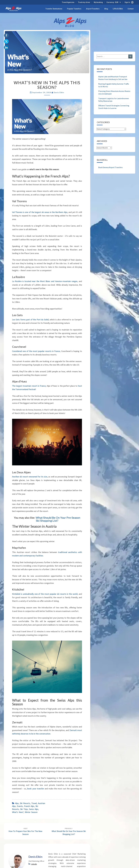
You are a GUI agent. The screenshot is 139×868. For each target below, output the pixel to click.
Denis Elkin (59, 92)
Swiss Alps (34, 809)
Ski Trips (24, 809)
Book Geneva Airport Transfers (110, 167)
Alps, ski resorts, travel (26, 803)
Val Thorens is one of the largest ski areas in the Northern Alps (40, 212)
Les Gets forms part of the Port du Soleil (30, 320)
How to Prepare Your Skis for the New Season (25, 831)
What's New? (18, 812)
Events (20, 806)
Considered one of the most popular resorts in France (36, 351)
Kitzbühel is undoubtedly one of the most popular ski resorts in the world (45, 594)
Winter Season (31, 812)
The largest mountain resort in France (29, 386)
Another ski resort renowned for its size (30, 477)
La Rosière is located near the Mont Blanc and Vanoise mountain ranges (45, 281)
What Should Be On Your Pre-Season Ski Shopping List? (58, 519)
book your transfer (35, 789)
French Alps (29, 806)
